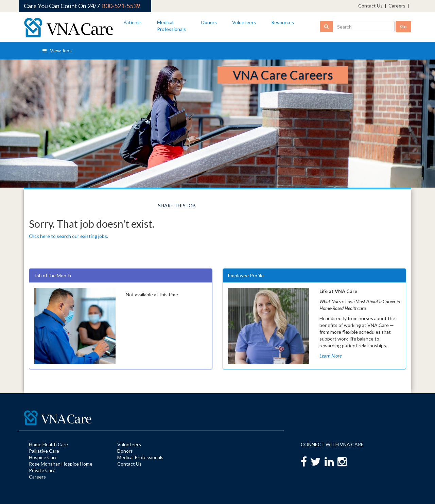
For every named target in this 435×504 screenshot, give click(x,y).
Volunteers (244, 22)
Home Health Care (48, 444)
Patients (133, 22)
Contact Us (370, 6)
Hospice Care (43, 457)
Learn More (330, 356)
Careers (397, 6)
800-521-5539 (121, 6)
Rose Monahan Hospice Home (61, 464)
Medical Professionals (140, 457)
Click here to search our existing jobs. (68, 236)
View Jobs (57, 51)
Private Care (42, 470)
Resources (283, 22)
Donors (209, 22)
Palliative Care (44, 451)
